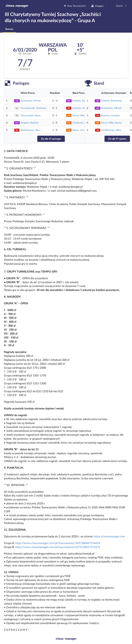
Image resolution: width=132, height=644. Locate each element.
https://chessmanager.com (109, 536)
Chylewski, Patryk (82, 123)
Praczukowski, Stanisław (33, 108)
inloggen (97, 6)
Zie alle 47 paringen (51, 139)
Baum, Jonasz (80, 130)
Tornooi (9, 29)
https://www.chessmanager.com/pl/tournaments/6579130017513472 (58, 547)
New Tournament (75, 6)
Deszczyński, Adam (31, 115)
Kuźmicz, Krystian (82, 108)
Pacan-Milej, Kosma (111, 123)
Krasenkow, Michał (31, 101)
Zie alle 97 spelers (117, 139)
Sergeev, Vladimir (29, 123)
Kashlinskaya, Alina (31, 130)
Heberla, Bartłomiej (111, 101)
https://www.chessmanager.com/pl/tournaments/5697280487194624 (58, 543)
